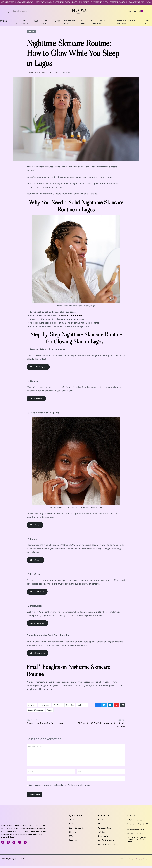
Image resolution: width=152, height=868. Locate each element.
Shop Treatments (37, 653)
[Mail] (123, 705)
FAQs (71, 836)
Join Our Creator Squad (107, 844)
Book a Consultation (77, 828)
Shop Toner (35, 525)
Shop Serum (35, 560)
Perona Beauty (34, 73)
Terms (114, 859)
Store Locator (74, 840)
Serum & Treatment (36, 710)
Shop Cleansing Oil (38, 367)
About (72, 820)
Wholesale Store (105, 828)
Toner (50, 710)
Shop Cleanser (36, 399)
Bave (147, 859)
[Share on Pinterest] (116, 705)
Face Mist (70, 705)
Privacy (130, 859)
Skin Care (31, 32)
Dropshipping (103, 836)
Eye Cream (58, 705)
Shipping (73, 832)
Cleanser (32, 705)
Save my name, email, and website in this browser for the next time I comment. (59, 785)
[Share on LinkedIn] (110, 705)
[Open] (135, 11)
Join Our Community (106, 840)
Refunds (122, 859)
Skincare (102, 824)
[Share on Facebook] (98, 705)
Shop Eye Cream (37, 592)
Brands (101, 820)
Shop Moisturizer (37, 623)
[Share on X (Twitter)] (104, 705)
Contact (72, 824)
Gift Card (102, 832)
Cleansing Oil (44, 705)
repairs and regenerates (70, 316)
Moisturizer (82, 705)
